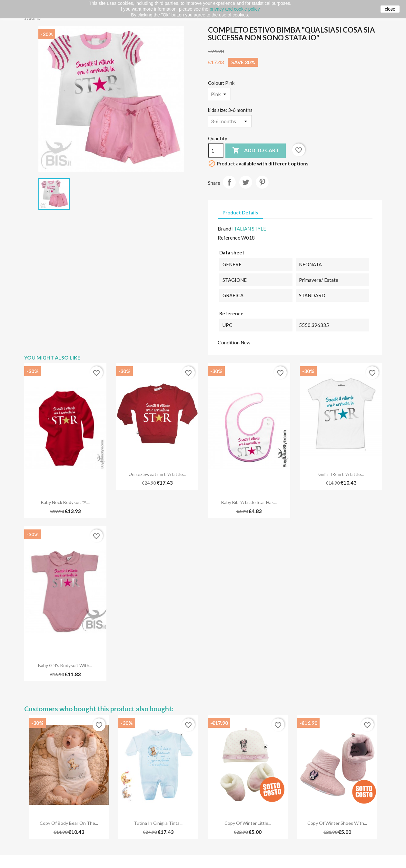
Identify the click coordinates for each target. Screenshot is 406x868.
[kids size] (230, 121)
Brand (224, 228)
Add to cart (256, 151)
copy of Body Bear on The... (69, 823)
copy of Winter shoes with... (337, 823)
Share (229, 182)
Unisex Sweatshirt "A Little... (157, 474)
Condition (229, 342)
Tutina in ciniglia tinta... (158, 823)
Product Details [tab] (240, 212)
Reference (229, 237)
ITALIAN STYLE (249, 229)
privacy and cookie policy (235, 9)
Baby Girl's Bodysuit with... (65, 665)
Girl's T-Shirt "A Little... (341, 474)
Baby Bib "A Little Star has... (249, 502)
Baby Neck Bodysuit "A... (65, 502)
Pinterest (262, 182)
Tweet (246, 182)
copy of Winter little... (248, 823)
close (390, 9)
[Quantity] (216, 151)
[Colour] (219, 94)
